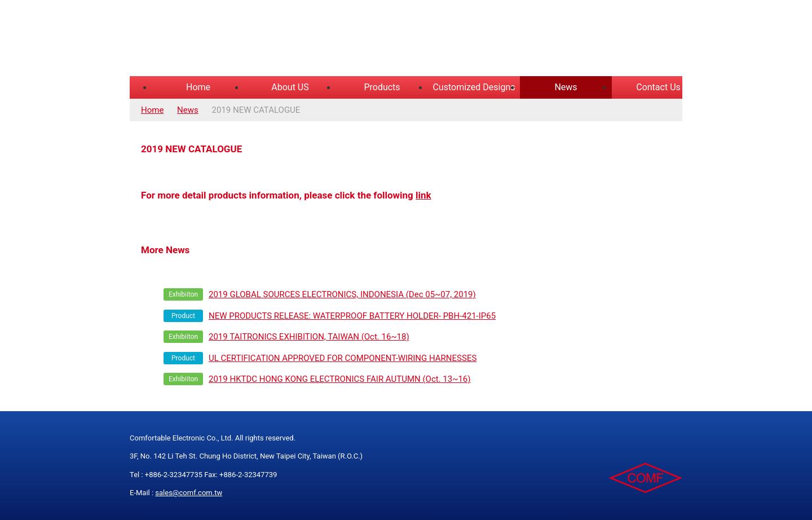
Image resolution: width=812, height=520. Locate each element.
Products (382, 87)
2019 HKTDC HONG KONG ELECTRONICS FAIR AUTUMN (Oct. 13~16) (340, 379)
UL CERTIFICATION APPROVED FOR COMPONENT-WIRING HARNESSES (343, 358)
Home (198, 87)
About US (290, 87)
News (566, 87)
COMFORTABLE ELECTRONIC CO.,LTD (271, 39)
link (423, 195)
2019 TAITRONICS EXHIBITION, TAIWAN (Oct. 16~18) (309, 337)
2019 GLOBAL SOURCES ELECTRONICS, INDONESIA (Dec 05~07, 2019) (342, 294)
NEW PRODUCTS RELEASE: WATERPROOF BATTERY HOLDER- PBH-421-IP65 (352, 316)
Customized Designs (474, 87)
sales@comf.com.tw (189, 493)
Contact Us (658, 87)
